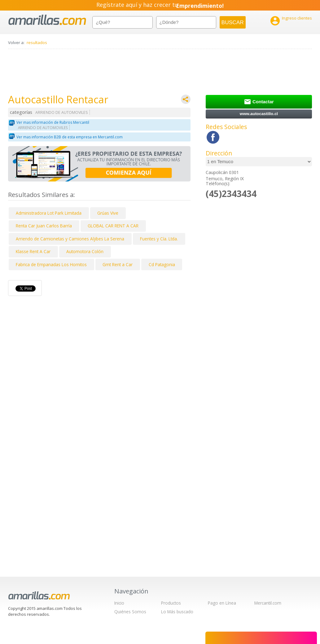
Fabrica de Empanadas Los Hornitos (51, 264)
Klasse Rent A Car (33, 251)
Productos (171, 603)
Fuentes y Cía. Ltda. (159, 239)
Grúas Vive (108, 213)
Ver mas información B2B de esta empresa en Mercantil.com (70, 137)
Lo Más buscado (177, 612)
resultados (37, 42)
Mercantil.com (268, 603)
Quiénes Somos (130, 612)
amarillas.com (47, 20)
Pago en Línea (222, 603)
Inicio (119, 603)
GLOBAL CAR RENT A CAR (113, 226)
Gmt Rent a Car (118, 264)
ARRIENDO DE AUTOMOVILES (62, 112)
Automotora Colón (85, 251)
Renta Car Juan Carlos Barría (44, 226)
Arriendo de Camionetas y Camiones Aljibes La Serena (70, 239)
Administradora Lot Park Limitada (49, 213)
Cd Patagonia (162, 264)
